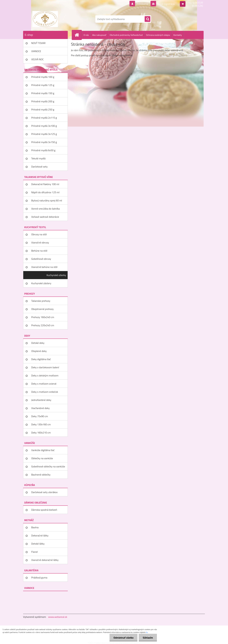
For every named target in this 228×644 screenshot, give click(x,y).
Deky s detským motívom (45, 375)
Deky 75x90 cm (40, 416)
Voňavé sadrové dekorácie (45, 217)
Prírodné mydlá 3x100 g (44, 126)
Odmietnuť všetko (123, 638)
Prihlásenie (142, 4)
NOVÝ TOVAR (38, 43)
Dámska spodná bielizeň (44, 510)
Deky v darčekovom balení (45, 367)
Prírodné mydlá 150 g (43, 93)
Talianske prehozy (41, 301)
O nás (86, 35)
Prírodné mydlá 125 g (43, 85)
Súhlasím (148, 638)
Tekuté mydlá (38, 158)
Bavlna (35, 527)
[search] (147, 19)
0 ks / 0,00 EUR (195, 3)
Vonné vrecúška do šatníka (46, 209)
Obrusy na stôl (39, 234)
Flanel (35, 552)
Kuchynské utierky (56, 275)
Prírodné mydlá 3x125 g (44, 134)
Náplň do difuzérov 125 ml (45, 192)
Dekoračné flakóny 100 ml (45, 184)
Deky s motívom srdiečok (45, 392)
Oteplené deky (39, 351)
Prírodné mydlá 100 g (43, 77)
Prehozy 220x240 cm (43, 325)
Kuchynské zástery (41, 283)
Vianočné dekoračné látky (45, 560)
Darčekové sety (39, 167)
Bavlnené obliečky (41, 475)
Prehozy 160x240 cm (43, 317)
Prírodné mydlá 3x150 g (44, 142)
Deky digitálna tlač (41, 359)
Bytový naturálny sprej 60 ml (47, 200)
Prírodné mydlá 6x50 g (43, 150)
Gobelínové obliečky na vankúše (48, 466)
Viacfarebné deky (40, 408)
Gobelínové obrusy (41, 259)
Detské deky (38, 343)
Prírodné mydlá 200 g (43, 101)
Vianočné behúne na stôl (44, 267)
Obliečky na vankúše (42, 458)
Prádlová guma (39, 578)
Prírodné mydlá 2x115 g (44, 118)
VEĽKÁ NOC (37, 59)
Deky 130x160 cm (41, 424)
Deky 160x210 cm (41, 433)
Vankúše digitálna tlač (43, 450)
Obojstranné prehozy (42, 309)
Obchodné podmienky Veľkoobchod (126, 35)
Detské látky (38, 544)
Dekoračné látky (40, 535)
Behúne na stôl (39, 251)
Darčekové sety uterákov (44, 492)
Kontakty (178, 35)
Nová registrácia (166, 4)
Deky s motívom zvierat (44, 384)
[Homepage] (78, 35)
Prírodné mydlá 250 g (43, 109)
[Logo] (45, 19)
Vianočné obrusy (40, 242)
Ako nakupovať (99, 35)
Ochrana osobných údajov (158, 35)
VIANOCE (36, 51)
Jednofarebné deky (41, 400)
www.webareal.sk (58, 617)
